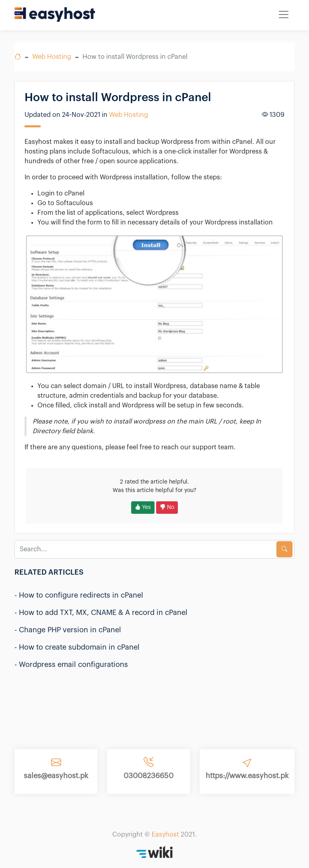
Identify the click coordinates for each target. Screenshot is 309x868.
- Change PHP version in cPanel (68, 630)
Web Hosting (52, 57)
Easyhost (165, 835)
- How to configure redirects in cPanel (79, 595)
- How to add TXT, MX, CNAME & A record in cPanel (101, 613)
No (167, 507)
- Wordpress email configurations (71, 664)
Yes (143, 507)
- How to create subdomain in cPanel (77, 647)
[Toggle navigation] (284, 15)
